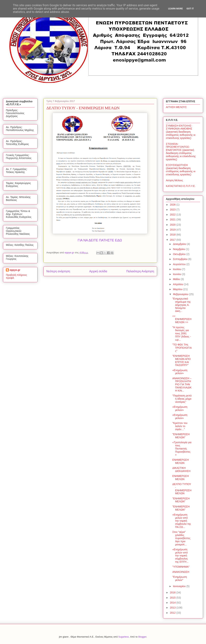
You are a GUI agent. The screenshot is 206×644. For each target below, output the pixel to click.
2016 (173, 592)
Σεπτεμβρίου (181, 259)
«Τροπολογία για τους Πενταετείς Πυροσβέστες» (182, 448)
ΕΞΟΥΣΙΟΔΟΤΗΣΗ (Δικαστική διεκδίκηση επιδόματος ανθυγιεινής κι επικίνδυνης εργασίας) (181, 170)
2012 (173, 613)
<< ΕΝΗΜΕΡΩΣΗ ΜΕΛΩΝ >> (182, 319)
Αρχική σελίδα (98, 271)
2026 (173, 205)
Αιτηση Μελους (174, 180)
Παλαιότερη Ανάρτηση (140, 271)
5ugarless (124, 637)
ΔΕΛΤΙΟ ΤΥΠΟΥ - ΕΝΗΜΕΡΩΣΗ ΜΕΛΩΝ (182, 489)
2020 (173, 225)
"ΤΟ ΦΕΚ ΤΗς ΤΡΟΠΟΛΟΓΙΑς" (182, 348)
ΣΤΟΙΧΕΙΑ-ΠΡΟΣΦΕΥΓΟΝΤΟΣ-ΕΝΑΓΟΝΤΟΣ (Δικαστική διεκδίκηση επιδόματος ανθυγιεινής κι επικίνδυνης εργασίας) (181, 152)
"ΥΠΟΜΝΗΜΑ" (181, 567)
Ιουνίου (177, 274)
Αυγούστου (180, 264)
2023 (173, 210)
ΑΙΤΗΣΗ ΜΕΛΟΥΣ (176, 107)
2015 (173, 598)
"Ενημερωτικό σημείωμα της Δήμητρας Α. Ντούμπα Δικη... (182, 305)
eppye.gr (15, 270)
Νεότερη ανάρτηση (58, 271)
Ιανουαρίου (180, 586)
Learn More (175, 9)
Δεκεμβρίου (180, 244)
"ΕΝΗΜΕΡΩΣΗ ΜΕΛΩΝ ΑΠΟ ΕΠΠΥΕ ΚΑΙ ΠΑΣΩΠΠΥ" (181, 360)
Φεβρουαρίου (181, 294)
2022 (173, 215)
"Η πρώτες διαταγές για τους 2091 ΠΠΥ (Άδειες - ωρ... (182, 333)
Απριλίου (178, 284)
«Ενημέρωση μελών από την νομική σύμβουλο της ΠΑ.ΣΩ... (182, 521)
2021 (173, 220)
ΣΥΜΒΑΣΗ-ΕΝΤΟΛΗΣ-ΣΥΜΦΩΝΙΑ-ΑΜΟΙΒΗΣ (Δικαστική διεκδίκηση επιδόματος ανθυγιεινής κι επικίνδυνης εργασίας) (181, 132)
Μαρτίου (178, 289)
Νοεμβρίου (179, 249)
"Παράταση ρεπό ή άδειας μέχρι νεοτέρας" (182, 399)
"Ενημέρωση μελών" (180, 578)
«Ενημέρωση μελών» (180, 372)
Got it (190, 9)
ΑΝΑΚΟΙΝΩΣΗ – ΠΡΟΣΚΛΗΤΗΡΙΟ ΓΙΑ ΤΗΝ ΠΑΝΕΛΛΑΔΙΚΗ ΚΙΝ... (182, 384)
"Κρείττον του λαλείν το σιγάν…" (180, 426)
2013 (173, 608)
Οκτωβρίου (180, 254)
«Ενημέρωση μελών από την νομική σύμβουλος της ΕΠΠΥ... (180, 556)
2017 (173, 240)
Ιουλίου (177, 269)
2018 (173, 235)
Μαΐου (177, 279)
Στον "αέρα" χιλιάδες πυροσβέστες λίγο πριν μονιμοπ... (181, 538)
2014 (173, 603)
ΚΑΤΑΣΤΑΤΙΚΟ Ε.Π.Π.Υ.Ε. (181, 186)
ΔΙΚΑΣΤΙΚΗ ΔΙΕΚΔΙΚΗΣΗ (181, 469)
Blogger (142, 637)
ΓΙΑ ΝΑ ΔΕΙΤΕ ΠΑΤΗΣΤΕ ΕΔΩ (100, 240)
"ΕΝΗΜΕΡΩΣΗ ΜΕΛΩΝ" (181, 436)
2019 (173, 230)
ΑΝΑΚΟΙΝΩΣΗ (181, 572)
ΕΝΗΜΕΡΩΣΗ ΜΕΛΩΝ (181, 461)
